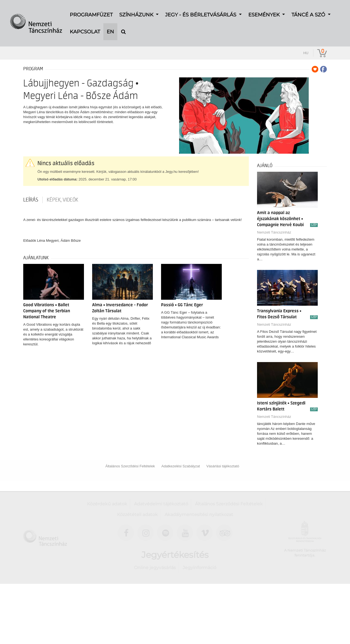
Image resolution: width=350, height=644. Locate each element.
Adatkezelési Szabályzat (181, 466)
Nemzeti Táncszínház (274, 232)
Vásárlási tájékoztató (223, 466)
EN (110, 25)
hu (306, 53)
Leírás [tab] (31, 200)
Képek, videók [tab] (62, 200)
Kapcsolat (85, 25)
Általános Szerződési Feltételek (130, 466)
